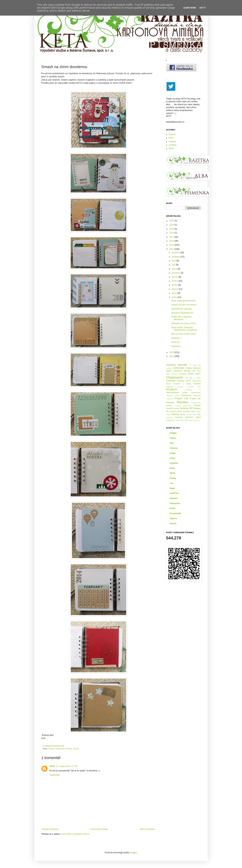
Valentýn (169, 417)
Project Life (181, 398)
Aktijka (173, 433)
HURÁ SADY (194, 374)
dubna (175, 285)
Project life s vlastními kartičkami (181, 318)
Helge (173, 453)
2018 (172, 233)
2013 (172, 352)
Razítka (69, 749)
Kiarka (173, 478)
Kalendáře (171, 381)
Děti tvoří (196, 371)
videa (191, 420)
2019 (172, 229)
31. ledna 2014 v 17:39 (67, 766)
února (175, 293)
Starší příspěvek (147, 829)
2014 (172, 249)
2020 (172, 225)
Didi (172, 443)
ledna (175, 297)
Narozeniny (196, 393)
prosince (176, 253)
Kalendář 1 (176, 346)
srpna (175, 269)
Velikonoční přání (182, 420)
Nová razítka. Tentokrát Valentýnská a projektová (184, 329)
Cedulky (169, 368)
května (175, 281)
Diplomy (174, 374)
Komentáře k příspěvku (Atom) (75, 834)
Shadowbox (188, 406)
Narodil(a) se (193, 390)
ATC (190, 365)
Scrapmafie (175, 513)
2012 (172, 356)
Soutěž (169, 408)
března (175, 289)
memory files (194, 387)
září (174, 265)
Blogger (133, 853)
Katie (172, 468)
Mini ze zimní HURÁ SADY (184, 334)
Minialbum (172, 389)
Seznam (178, 406)
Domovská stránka (99, 829)
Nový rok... (176, 342)
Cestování (179, 368)
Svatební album (176, 411)
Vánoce (179, 417)
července (176, 273)
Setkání (169, 406)
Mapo (172, 488)
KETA (52, 766)
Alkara (173, 438)
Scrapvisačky (196, 403)
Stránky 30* (187, 408)
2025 (172, 221)
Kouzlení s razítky (182, 384)
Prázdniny (170, 399)
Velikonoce (171, 420)
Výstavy (196, 420)
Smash (76, 749)
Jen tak (188, 378)
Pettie (173, 508)
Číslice (189, 368)
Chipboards (60, 749)
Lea (172, 483)
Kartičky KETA (184, 381)
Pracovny (197, 395)
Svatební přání (189, 411)
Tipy (199, 414)
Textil (194, 414)
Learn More (190, 8)
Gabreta (172, 142)
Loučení (180, 387)
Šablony (175, 414)
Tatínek (189, 414)
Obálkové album (173, 396)
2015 (172, 245)
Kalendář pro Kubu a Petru (184, 323)
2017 (172, 237)
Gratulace (183, 374)
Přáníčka (170, 403)
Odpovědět (55, 775)
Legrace (169, 387)
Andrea (172, 134)
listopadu (176, 257)
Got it (203, 8)
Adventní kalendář (177, 365)
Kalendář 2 (176, 338)
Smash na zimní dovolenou (184, 305)
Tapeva (173, 518)
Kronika (197, 384)
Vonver (173, 523)
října (174, 261)
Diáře (168, 374)
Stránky (176, 408)
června (175, 277)
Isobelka (173, 145)
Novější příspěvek (50, 829)
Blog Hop (197, 365)
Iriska (172, 458)
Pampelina (175, 503)
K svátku (197, 378)
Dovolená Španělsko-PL (182, 313)
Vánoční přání (193, 417)
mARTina (174, 493)
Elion (171, 138)
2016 (172, 241)
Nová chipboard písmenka (183, 301)
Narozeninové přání (177, 393)
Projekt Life (195, 399)
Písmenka (186, 395)
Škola (183, 414)
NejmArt (174, 498)
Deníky (51, 749)
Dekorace (178, 371)
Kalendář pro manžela (181, 309)
